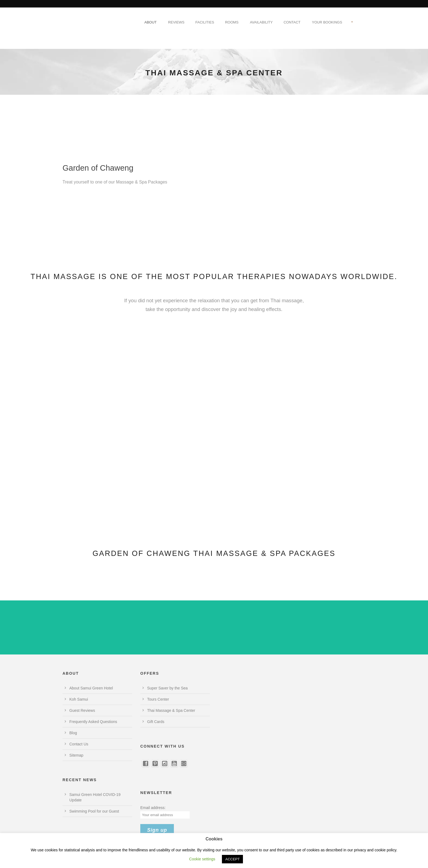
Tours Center (158, 699)
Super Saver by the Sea (167, 688)
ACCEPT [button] (232, 859)
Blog (73, 733)
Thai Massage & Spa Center (171, 710)
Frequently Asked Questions (93, 722)
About (151, 22)
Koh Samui (79, 699)
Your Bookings (327, 22)
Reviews (176, 22)
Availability (261, 22)
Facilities (205, 22)
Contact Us (79, 744)
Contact (292, 22)
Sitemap (76, 755)
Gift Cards (156, 722)
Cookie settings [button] (202, 859)
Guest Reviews (82, 710)
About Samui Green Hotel (91, 688)
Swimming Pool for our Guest (94, 811)
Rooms (232, 22)
